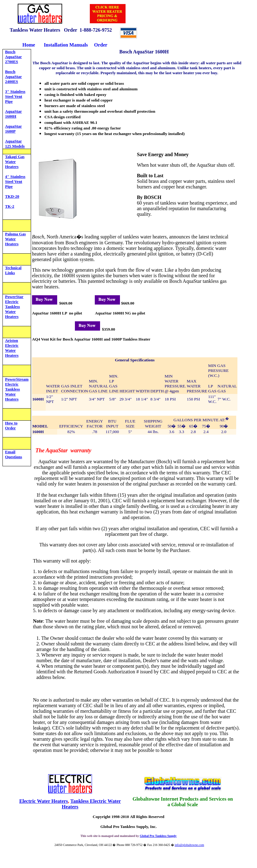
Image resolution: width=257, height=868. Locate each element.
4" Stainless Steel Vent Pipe (15, 181)
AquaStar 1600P (13, 129)
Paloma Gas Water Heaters (15, 239)
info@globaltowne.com (189, 845)
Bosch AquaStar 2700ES (13, 57)
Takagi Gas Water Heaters (15, 162)
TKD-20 (12, 196)
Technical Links (13, 270)
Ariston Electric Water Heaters (12, 348)
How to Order (11, 425)
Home (29, 45)
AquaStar (13, 141)
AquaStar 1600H (13, 114)
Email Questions (14, 454)
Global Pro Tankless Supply (158, 836)
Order (101, 45)
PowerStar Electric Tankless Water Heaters (14, 307)
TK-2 (10, 206)
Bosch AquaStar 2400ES (13, 77)
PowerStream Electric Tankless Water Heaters (17, 389)
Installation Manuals (67, 45)
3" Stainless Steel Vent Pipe (15, 96)
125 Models (15, 146)
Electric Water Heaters (44, 801)
